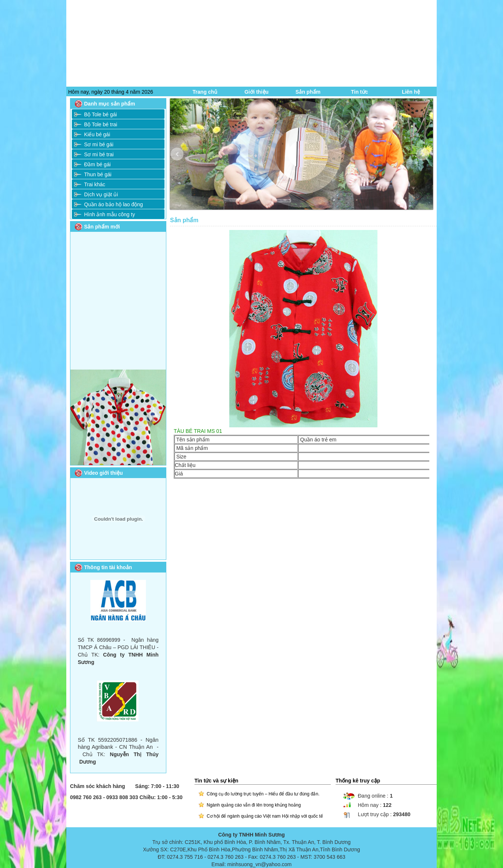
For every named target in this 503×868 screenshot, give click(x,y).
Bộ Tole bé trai (101, 124)
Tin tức (359, 92)
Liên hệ (411, 92)
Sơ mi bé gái (99, 144)
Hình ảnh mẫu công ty (109, 214)
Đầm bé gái (97, 164)
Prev (182, 160)
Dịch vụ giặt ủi (101, 194)
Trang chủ (205, 92)
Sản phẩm (308, 92)
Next (428, 160)
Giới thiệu (257, 92)
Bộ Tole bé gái (101, 114)
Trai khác (95, 184)
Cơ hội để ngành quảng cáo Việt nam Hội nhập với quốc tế (265, 816)
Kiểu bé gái (97, 134)
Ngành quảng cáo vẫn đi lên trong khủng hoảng (254, 805)
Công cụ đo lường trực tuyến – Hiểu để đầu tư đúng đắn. (263, 794)
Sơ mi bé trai (99, 154)
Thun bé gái (98, 174)
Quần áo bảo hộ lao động (114, 204)
